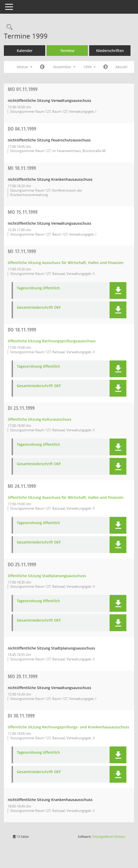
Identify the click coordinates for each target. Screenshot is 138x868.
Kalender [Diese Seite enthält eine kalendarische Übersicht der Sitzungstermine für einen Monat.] (25, 51)
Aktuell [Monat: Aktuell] (121, 67)
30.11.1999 (21, 716)
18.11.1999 (22, 330)
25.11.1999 (22, 564)
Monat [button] (25, 67)
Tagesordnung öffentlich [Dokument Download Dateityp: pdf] (38, 288)
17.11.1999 (22, 251)
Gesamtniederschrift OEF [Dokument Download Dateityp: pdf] (39, 308)
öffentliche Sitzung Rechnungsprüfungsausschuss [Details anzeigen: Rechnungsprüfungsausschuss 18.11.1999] (52, 341)
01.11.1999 (23, 89)
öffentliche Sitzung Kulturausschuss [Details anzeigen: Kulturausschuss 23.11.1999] (40, 419)
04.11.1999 (22, 129)
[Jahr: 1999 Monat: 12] (106, 67)
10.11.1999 (22, 168)
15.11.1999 (23, 212)
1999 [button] (89, 67)
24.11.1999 (22, 486)
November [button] (64, 67)
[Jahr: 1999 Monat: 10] (42, 67)
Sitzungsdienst (109, 837)
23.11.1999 (21, 408)
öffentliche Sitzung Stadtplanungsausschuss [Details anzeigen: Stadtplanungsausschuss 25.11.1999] (47, 576)
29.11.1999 (23, 676)
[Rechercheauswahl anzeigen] (8, 27)
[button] (118, 290)
